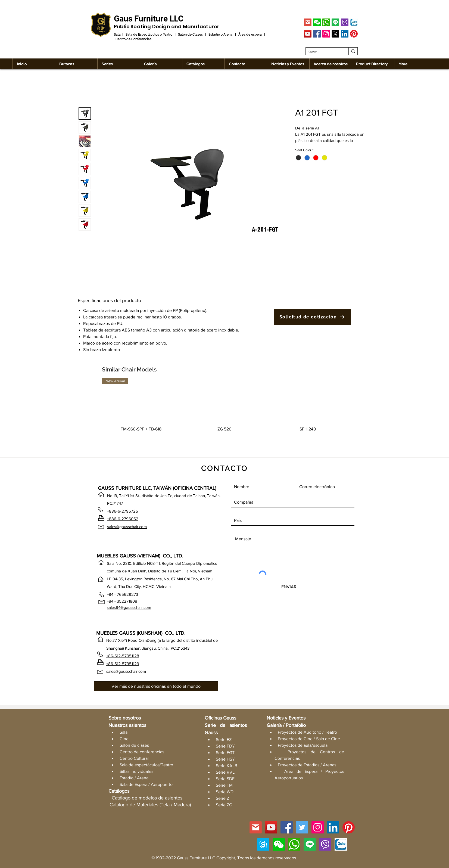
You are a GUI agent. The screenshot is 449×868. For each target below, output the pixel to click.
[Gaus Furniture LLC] (149, 19)
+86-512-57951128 (123, 656)
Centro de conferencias (142, 752)
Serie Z (222, 798)
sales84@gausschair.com (129, 607)
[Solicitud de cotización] (312, 317)
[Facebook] (317, 34)
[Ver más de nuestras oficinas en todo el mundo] (156, 686)
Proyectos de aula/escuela (303, 745)
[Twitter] (302, 827)
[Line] (335, 22)
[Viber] (345, 22)
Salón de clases (134, 745)
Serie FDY (225, 746)
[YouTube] (308, 34)
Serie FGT (225, 753)
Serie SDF (225, 779)
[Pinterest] (354, 34)
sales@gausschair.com (127, 527)
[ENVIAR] (289, 587)
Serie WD (225, 792)
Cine (124, 739)
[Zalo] (354, 22)
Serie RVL (225, 772)
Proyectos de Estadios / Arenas (307, 765)
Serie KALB (227, 766)
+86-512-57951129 (123, 664)
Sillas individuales (136, 771)
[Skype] (263, 844)
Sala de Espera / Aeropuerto (146, 784)
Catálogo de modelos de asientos (147, 798)
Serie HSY (225, 759)
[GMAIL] (308, 22)
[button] (317, 22)
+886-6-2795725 (123, 511)
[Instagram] (326, 34)
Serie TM (224, 785)
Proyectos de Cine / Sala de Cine (309, 739)
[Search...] (323, 52)
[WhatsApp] (326, 22)
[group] (224, 412)
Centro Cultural (134, 758)
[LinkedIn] (345, 34)
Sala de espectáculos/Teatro (146, 765)
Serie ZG (224, 805)
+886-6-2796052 (123, 519)
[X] (335, 34)
